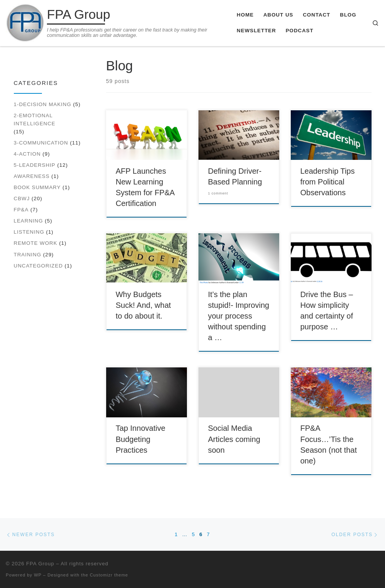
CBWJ (22, 198)
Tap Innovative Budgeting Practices (141, 439)
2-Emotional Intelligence (35, 120)
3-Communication (41, 143)
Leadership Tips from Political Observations (328, 182)
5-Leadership (35, 165)
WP (38, 575)
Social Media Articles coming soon (234, 439)
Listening (29, 232)
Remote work (36, 243)
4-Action (27, 154)
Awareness (32, 176)
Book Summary (37, 187)
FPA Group (40, 564)
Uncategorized (38, 266)
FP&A (21, 210)
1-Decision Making (43, 104)
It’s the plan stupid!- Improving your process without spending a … (239, 316)
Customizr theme (109, 575)
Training (28, 255)
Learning (28, 221)
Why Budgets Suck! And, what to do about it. (143, 305)
